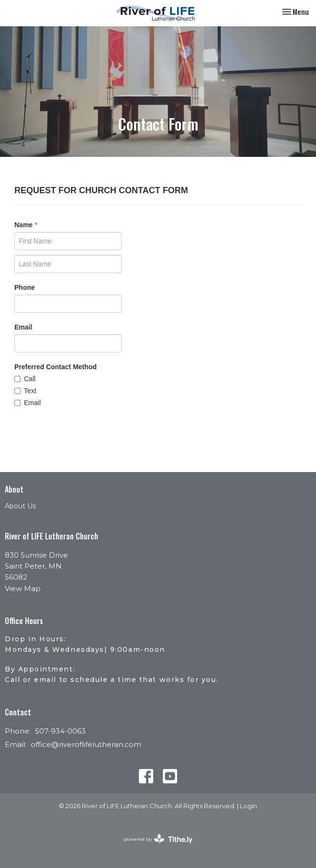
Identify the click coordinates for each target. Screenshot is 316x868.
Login (248, 806)
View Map (23, 588)
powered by (158, 839)
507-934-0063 (60, 731)
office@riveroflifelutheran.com (86, 744)
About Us (20, 506)
